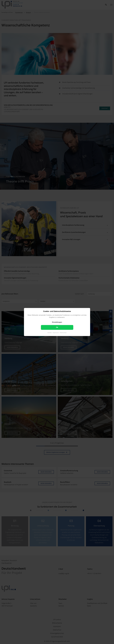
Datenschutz (63, 333)
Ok (57, 327)
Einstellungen (57, 322)
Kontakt (50, 333)
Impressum (56, 333)
